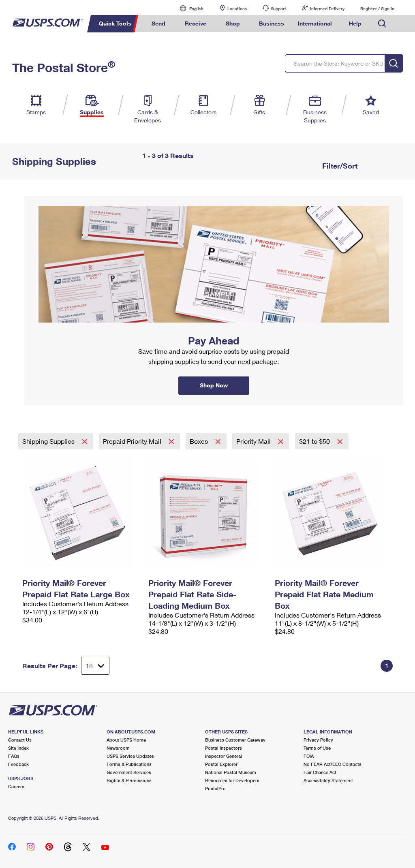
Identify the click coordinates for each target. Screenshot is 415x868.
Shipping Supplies (49, 441)
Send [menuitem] (158, 23)
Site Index (18, 748)
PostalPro (215, 788)
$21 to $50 (315, 441)
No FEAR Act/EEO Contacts (333, 764)
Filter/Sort (339, 166)
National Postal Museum (231, 772)
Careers (16, 786)
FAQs (14, 756)
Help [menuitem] (355, 23)
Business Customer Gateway (235, 740)
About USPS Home (126, 740)
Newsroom (118, 748)
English (188, 8)
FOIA (309, 756)
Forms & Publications (129, 764)
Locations (237, 9)
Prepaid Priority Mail (133, 441)
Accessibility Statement (328, 780)
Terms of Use (317, 748)
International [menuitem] (315, 23)
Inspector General (224, 756)
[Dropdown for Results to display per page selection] (95, 666)
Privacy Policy (318, 740)
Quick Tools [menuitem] (115, 23)
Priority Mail (254, 441)
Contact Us (20, 740)
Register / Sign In (377, 9)
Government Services (129, 772)
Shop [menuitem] (233, 23)
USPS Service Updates (130, 756)
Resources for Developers (232, 780)
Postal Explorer (221, 764)
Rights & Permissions (129, 780)
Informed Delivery (327, 9)
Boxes (200, 441)
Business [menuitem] (272, 23)
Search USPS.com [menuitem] (382, 24)
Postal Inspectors (224, 748)
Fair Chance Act (320, 772)
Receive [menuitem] (196, 23)
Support (278, 9)
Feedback (18, 764)
